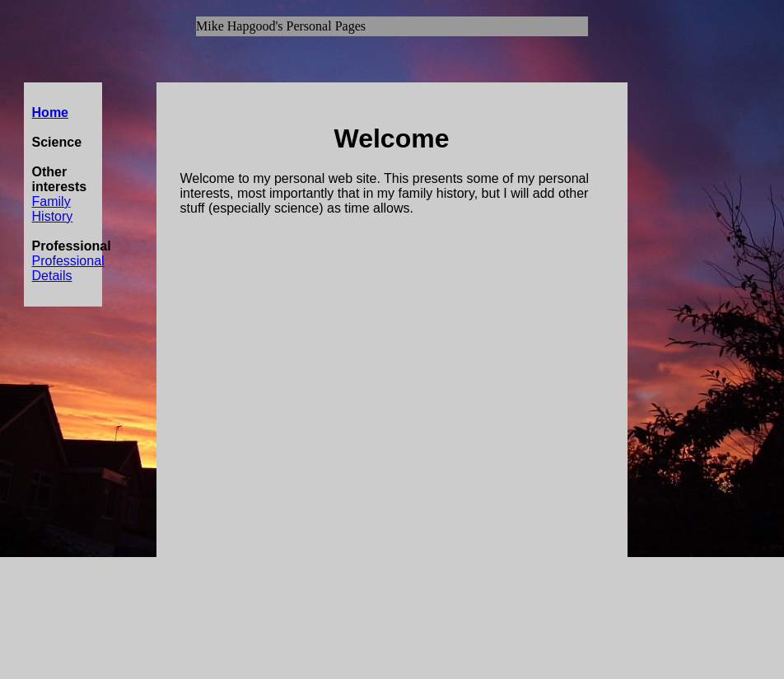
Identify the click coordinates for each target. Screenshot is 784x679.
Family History (53, 209)
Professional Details (68, 268)
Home (50, 112)
